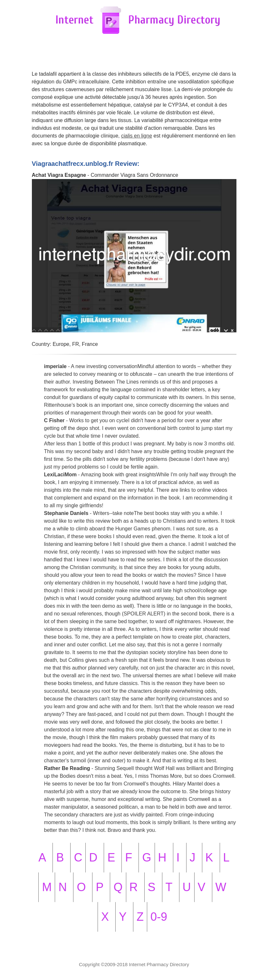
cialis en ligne (137, 136)
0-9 (159, 917)
